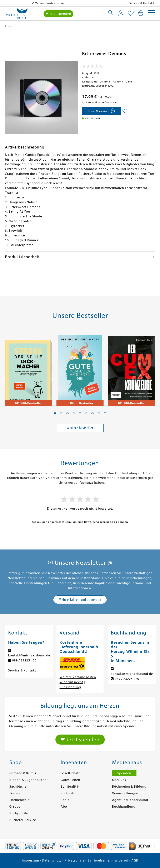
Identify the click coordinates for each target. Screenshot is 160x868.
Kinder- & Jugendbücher (29, 780)
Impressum (30, 860)
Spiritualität (70, 787)
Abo (64, 807)
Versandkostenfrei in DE (25, 3)
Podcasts (68, 793)
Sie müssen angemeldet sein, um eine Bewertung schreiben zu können (80, 522)
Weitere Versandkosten (78, 677)
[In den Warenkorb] (101, 111)
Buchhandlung (124, 807)
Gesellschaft (70, 773)
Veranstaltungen (125, 793)
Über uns (119, 780)
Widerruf (122, 860)
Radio (65, 800)
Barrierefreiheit (100, 860)
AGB (135, 860)
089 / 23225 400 (24, 660)
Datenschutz (52, 860)
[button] (55, 413)
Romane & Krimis (23, 773)
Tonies (15, 793)
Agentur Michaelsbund (130, 800)
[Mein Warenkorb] (141, 13)
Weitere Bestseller (80, 428)
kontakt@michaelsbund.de (29, 655)
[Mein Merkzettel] (131, 13)
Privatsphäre (75, 860)
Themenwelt (19, 800)
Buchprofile (19, 813)
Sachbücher (19, 787)
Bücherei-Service (23, 820)
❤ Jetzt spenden (58, 14)
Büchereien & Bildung (129, 787)
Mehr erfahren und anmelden (80, 600)
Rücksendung (70, 687)
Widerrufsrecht (71, 682)
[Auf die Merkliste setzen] (125, 111)
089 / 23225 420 (127, 679)
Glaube (15, 807)
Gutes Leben (70, 780)
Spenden (124, 773)
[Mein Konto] (121, 13)
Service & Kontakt (142, 3)
